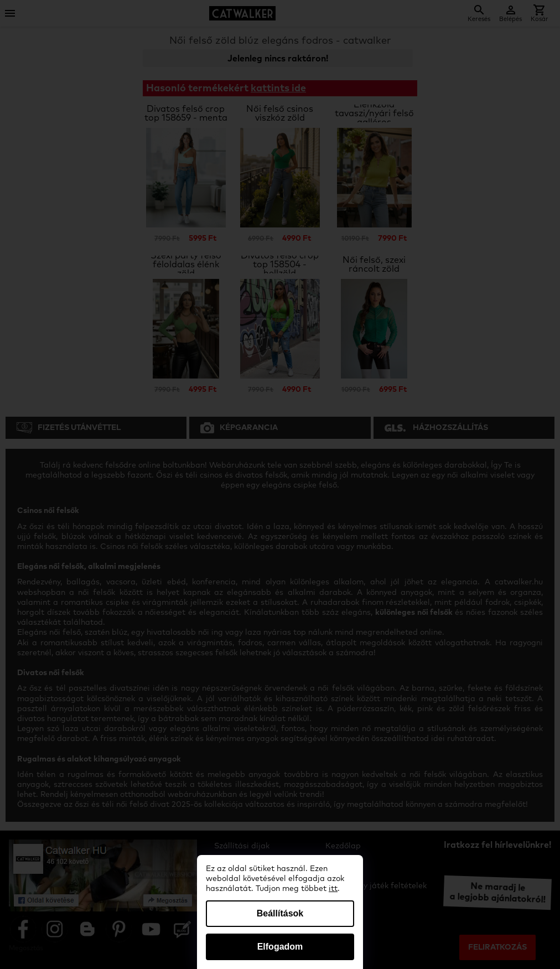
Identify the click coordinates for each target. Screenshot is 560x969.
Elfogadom (280, 947)
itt (333, 889)
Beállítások (280, 913)
